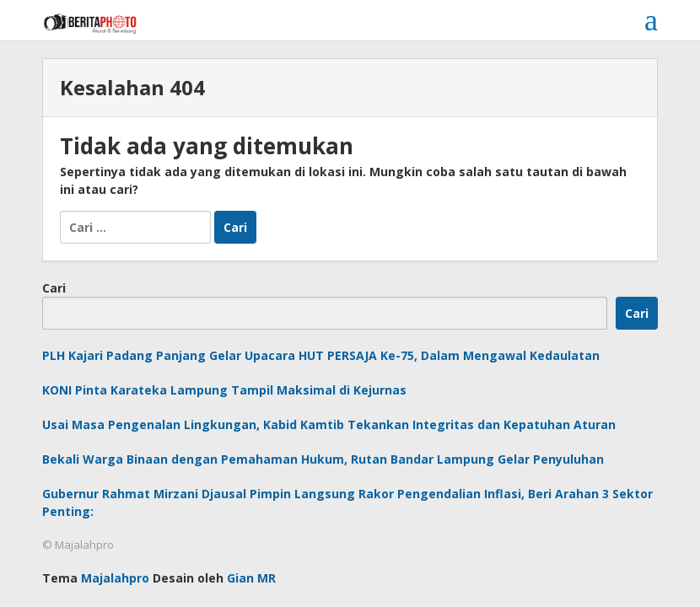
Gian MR (251, 578)
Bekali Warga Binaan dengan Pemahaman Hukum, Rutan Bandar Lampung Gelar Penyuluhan (323, 459)
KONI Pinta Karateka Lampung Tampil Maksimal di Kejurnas (224, 390)
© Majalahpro (78, 545)
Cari (54, 288)
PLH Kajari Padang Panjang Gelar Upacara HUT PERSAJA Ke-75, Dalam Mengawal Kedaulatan (321, 355)
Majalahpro (115, 578)
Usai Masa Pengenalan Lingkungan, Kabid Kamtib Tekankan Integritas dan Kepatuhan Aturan (329, 424)
